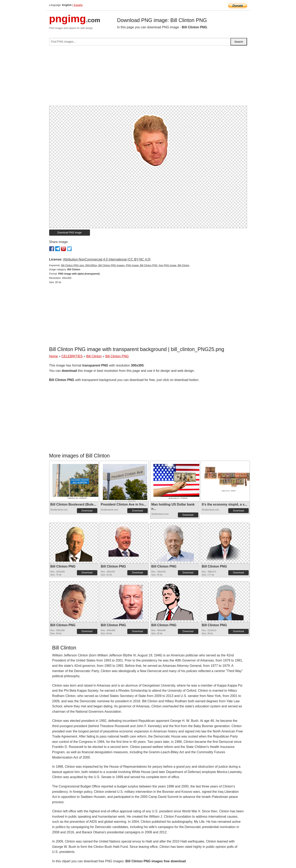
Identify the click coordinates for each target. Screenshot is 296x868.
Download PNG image (69, 233)
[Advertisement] (148, 77)
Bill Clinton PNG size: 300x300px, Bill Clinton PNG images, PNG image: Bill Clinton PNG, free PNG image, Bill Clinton (125, 265)
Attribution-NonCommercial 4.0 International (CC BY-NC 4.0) (107, 259)
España (78, 5)
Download (87, 511)
